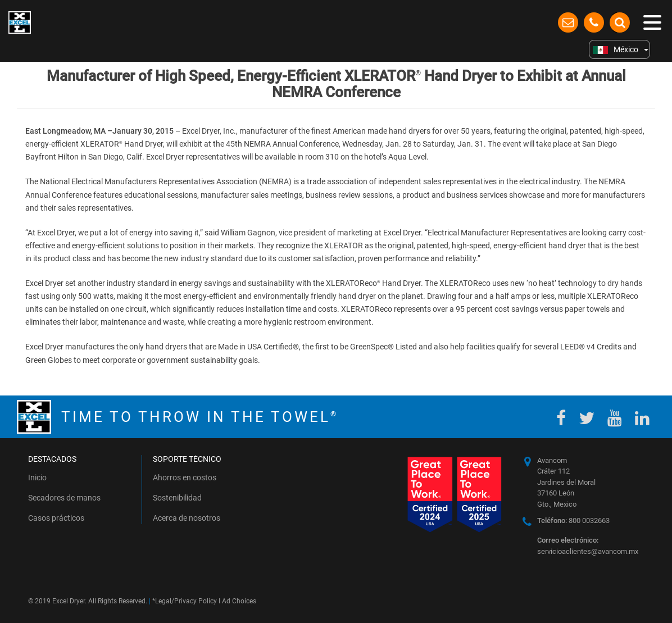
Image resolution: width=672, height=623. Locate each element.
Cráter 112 (553, 471)
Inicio (37, 478)
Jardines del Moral (566, 482)
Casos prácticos (56, 518)
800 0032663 (573, 520)
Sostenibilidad (177, 498)
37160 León (556, 493)
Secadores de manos (64, 498)
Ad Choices (239, 601)
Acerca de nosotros (187, 518)
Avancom (552, 460)
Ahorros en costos (185, 478)
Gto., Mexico (557, 504)
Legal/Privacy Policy (186, 601)
